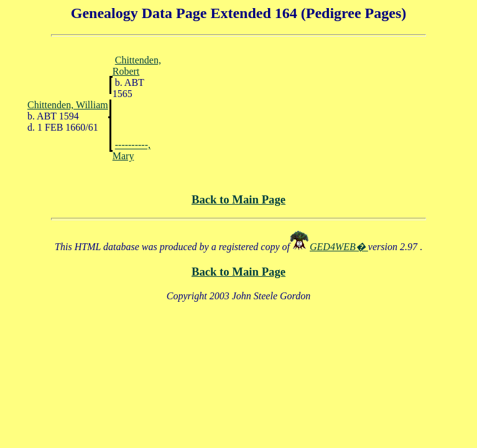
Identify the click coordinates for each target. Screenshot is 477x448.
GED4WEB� (339, 247)
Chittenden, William (68, 105)
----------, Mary (132, 150)
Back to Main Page (238, 199)
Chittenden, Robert (137, 66)
